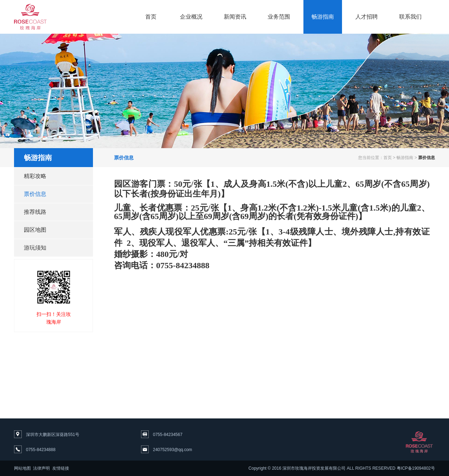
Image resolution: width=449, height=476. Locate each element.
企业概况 (191, 17)
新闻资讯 (235, 17)
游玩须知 (35, 248)
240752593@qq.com (173, 450)
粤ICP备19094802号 (416, 468)
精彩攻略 (35, 176)
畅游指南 (323, 17)
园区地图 (35, 230)
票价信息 (35, 194)
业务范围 (279, 17)
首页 (151, 17)
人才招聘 (367, 17)
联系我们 (410, 17)
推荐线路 (35, 212)
